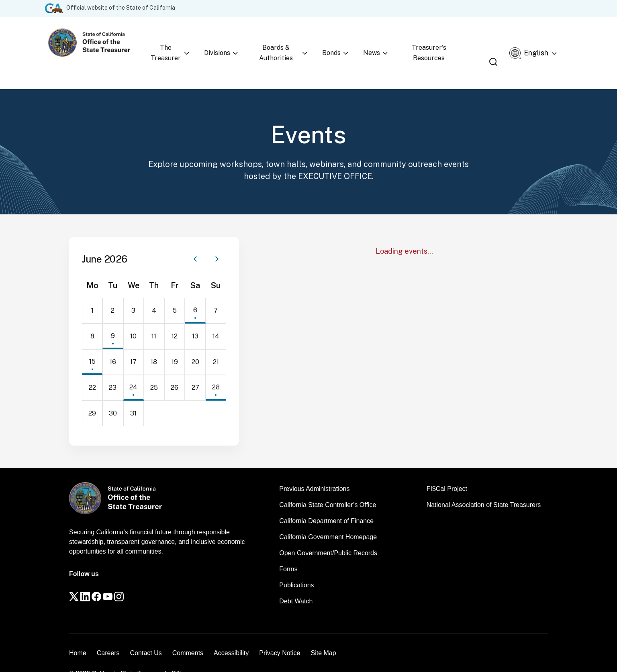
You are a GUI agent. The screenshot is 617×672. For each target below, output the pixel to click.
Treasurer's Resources (437, 42)
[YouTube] (136, 580)
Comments (188, 634)
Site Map (323, 634)
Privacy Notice (280, 634)
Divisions (236, 42)
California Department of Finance (326, 500)
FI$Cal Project (447, 468)
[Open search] (503, 43)
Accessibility (231, 634)
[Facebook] (116, 580)
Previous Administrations (314, 468)
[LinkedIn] (97, 580)
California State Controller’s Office (328, 484)
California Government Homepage (328, 516)
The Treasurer (187, 42)
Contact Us (146, 634)
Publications (296, 565)
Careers (108, 634)
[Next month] (217, 238)
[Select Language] (544, 43)
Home (78, 634)
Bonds (349, 42)
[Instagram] (155, 580)
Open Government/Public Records (328, 533)
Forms (288, 549)
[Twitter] (78, 580)
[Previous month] (195, 238)
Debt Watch (296, 581)
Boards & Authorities (294, 42)
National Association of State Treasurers (484, 484)
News (380, 42)
